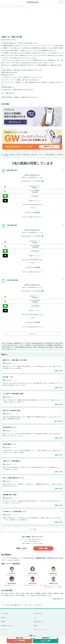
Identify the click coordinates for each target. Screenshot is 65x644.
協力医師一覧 (4, 618)
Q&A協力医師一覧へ (58, 599)
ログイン (61, 2)
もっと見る (32, 529)
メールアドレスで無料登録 (32, 212)
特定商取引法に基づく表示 (7, 626)
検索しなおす (22, 548)
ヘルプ (35, 618)
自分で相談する (51, 155)
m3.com (10, 560)
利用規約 (26, 175)
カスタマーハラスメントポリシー (41, 630)
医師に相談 (43, 548)
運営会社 (35, 626)
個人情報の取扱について (39, 622)
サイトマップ (4, 630)
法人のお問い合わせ (38, 614)
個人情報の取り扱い (35, 175)
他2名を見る (32, 334)
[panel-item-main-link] (32, 365)
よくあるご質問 (4, 614)
